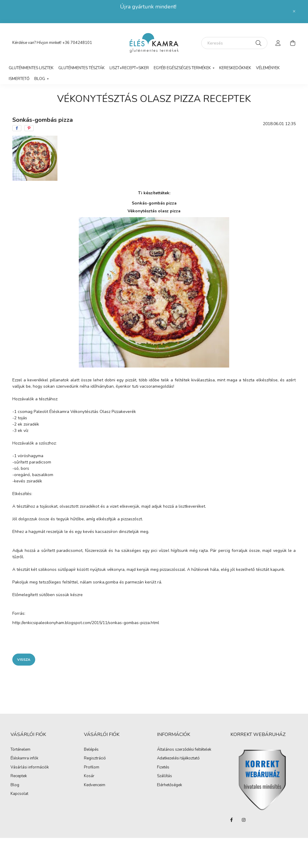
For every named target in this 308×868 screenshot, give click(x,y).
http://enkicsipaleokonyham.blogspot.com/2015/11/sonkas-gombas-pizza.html (86, 623)
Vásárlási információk (30, 768)
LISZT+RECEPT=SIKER (129, 68)
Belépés (91, 750)
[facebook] (17, 128)
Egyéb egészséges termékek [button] (183, 68)
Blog (15, 785)
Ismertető (19, 79)
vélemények (268, 68)
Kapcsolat (19, 794)
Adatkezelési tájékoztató (178, 759)
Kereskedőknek (235, 68)
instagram (244, 820)
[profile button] (278, 43)
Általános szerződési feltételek (184, 750)
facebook (232, 820)
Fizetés (163, 768)
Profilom (92, 768)
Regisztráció (95, 759)
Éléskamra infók (24, 759)
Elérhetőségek (169, 785)
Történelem (20, 750)
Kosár (89, 776)
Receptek (19, 776)
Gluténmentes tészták (82, 68)
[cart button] (293, 43)
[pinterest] (29, 128)
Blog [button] (40, 79)
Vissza (24, 660)
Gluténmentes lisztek (31, 68)
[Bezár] (294, 11)
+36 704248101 (77, 43)
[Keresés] (234, 43)
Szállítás (165, 776)
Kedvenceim (95, 785)
